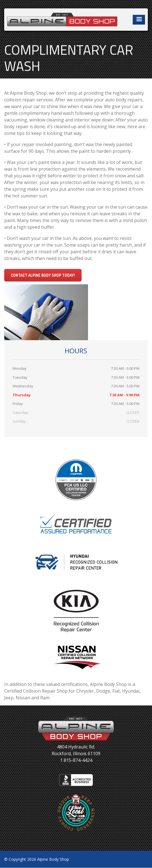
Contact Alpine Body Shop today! (43, 275)
